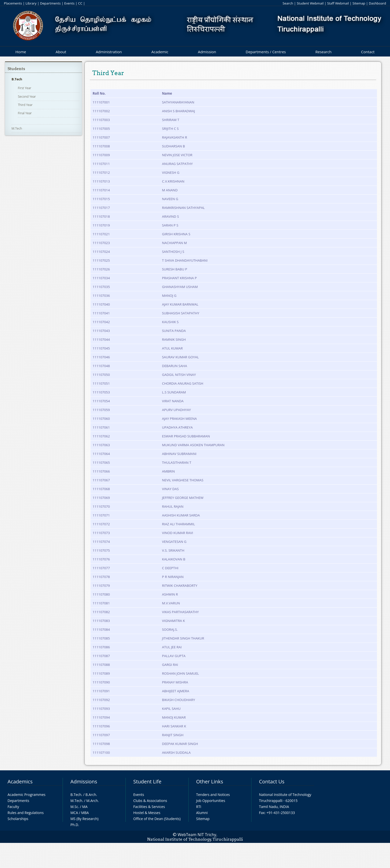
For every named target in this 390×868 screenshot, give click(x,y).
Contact (368, 52)
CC (80, 3)
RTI (199, 807)
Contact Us (272, 782)
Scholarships (18, 819)
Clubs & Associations (150, 801)
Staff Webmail (338, 3)
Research (323, 52)
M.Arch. (93, 801)
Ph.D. (75, 825)
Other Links (210, 782)
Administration (109, 52)
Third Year (25, 105)
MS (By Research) (84, 819)
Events (69, 3)
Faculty (13, 807)
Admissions (84, 782)
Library (31, 3)
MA (85, 807)
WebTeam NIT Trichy (197, 835)
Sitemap (359, 3)
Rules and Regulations (26, 813)
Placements (13, 3)
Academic (160, 52)
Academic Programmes (27, 795)
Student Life (147, 782)
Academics (20, 782)
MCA (74, 813)
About (61, 52)
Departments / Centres (266, 52)
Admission (207, 52)
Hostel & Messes (147, 813)
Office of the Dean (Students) (157, 819)
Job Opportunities (211, 801)
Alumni (202, 813)
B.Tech (17, 79)
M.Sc (74, 807)
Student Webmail (310, 3)
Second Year (27, 96)
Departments (50, 3)
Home (21, 52)
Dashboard (378, 3)
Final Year (25, 113)
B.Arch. (91, 795)
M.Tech (17, 128)
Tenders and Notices (213, 795)
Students (16, 69)
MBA (85, 813)
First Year (25, 88)
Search (288, 3)
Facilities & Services (149, 807)
